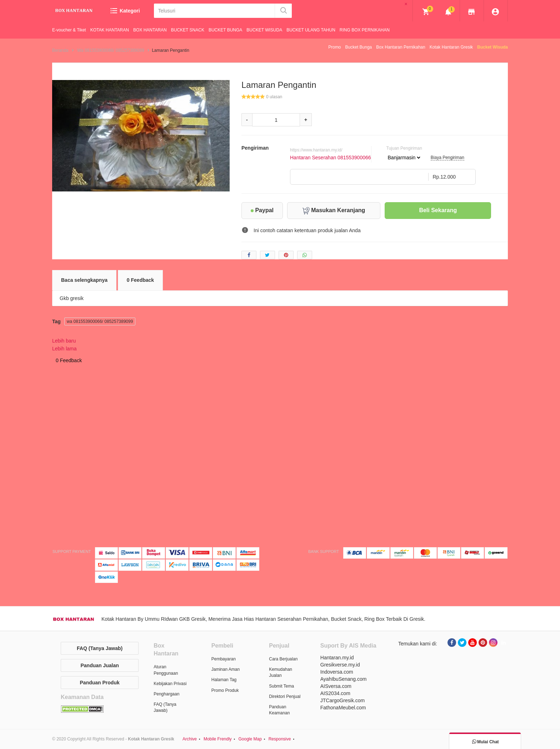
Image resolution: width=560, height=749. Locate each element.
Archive (190, 739)
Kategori (125, 11)
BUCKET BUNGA (225, 30)
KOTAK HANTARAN (110, 30)
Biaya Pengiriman (447, 158)
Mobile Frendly (218, 739)
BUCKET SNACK (188, 30)
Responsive (280, 739)
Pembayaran (224, 659)
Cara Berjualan (283, 659)
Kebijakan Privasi (170, 684)
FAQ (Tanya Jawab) (100, 648)
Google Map (250, 739)
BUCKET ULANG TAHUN (311, 30)
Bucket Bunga (359, 47)
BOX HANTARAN (150, 30)
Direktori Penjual (285, 696)
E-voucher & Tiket (69, 30)
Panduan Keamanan (279, 710)
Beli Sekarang (438, 210)
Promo (334, 47)
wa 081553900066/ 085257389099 (100, 321)
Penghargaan (166, 694)
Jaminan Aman (226, 669)
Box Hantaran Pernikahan (401, 47)
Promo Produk (225, 690)
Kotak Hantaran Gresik (451, 47)
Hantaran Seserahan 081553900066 (331, 158)
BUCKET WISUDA (264, 30)
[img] (426, 12)
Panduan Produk (100, 683)
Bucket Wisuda (492, 47)
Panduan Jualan (99, 665)
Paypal (262, 210)
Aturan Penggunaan (166, 670)
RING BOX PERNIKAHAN (365, 30)
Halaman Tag (224, 680)
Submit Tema (281, 686)
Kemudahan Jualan (281, 672)
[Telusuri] (215, 11)
